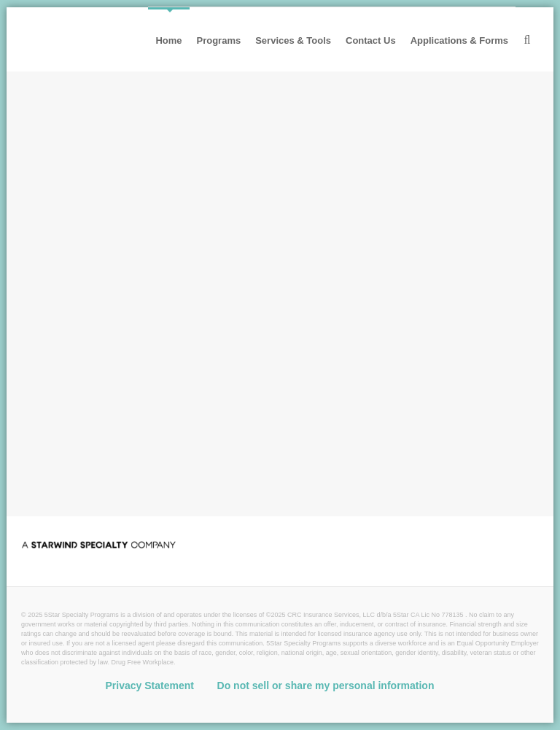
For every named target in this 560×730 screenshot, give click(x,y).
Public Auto (205, 180)
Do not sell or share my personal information (326, 686)
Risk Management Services (230, 248)
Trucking (57, 180)
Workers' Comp (290, 180)
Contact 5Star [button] (122, 471)
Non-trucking (127, 180)
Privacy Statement (150, 686)
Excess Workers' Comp (407, 180)
